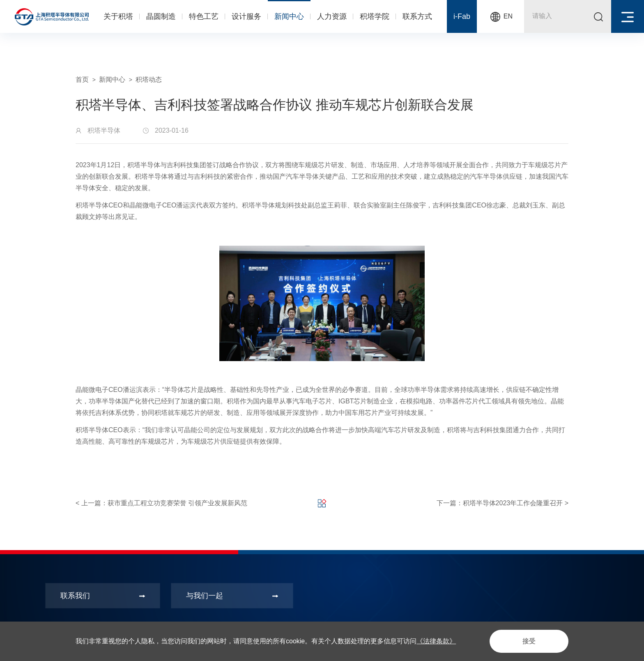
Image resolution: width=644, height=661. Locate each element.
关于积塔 (118, 16)
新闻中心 (289, 16)
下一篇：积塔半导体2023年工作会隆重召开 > (503, 503)
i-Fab (462, 16)
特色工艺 (204, 16)
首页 (82, 79)
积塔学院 (375, 16)
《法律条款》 (436, 641)
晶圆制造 (161, 16)
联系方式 (417, 16)
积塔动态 (149, 79)
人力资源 (332, 16)
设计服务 (246, 16)
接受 (529, 641)
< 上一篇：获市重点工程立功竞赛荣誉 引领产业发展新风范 (161, 503)
